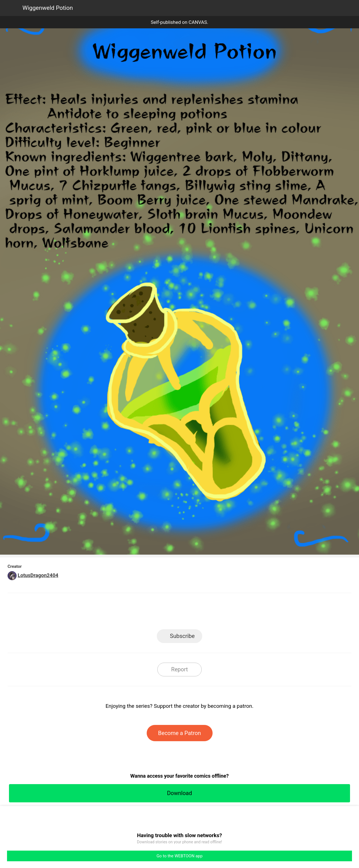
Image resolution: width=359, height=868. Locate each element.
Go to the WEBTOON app (179, 856)
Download (179, 793)
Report (179, 669)
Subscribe (182, 636)
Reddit (230, 613)
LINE (129, 613)
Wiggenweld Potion (48, 8)
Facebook (154, 613)
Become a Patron (180, 733)
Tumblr (205, 613)
